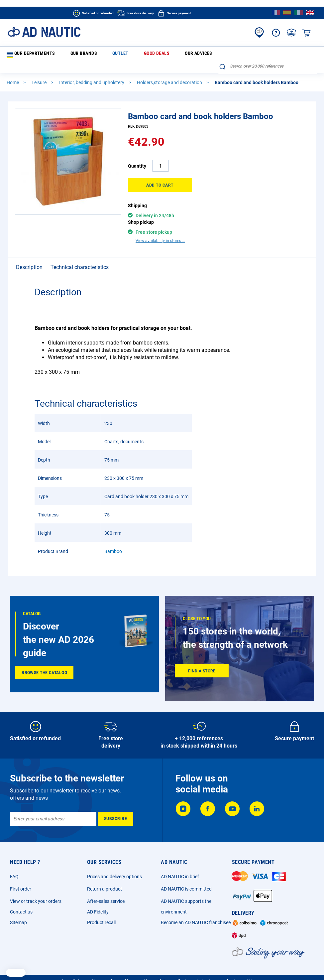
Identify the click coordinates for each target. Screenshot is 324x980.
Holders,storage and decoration (170, 72)
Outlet (95, 55)
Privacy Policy (157, 965)
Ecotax (233, 965)
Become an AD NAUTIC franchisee (196, 907)
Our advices (149, 55)
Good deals (120, 55)
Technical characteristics (80, 245)
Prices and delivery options (114, 861)
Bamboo (113, 529)
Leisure (40, 72)
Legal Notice (73, 965)
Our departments (29, 55)
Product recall (101, 907)
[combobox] (268, 54)
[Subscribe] (115, 803)
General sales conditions (114, 965)
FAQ (14, 861)
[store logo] (44, 32)
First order (21, 873)
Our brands (70, 55)
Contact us (21, 896)
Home (13, 72)
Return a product (105, 873)
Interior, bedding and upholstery (92, 72)
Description (29, 245)
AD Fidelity (98, 896)
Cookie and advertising (198, 965)
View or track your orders (36, 886)
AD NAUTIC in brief (180, 861)
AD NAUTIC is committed (186, 873)
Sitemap (18, 907)
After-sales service (106, 886)
